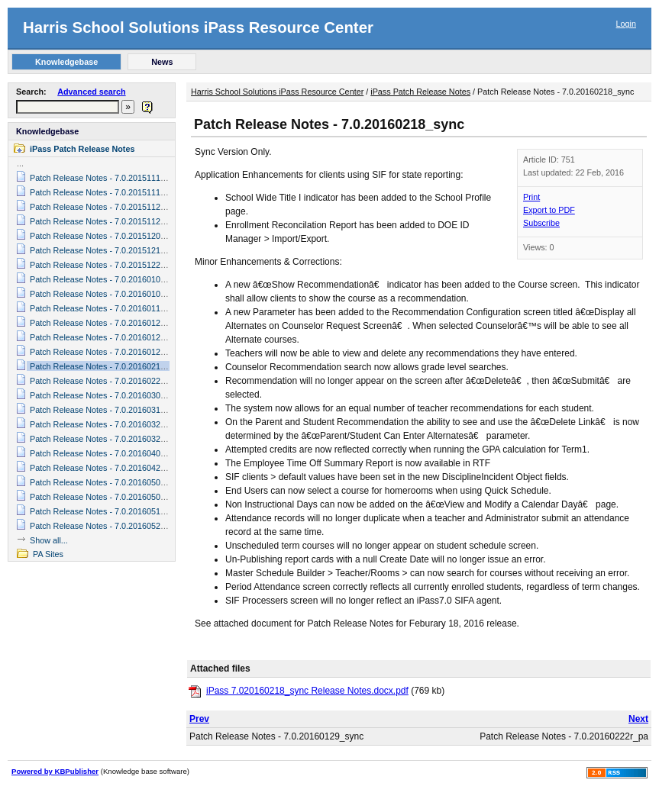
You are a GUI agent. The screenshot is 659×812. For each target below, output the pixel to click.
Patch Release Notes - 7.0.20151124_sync (108, 207)
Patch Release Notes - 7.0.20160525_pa (104, 526)
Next (638, 719)
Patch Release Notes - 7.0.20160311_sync (108, 410)
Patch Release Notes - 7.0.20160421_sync (108, 468)
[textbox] (68, 107)
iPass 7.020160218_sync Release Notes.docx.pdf (307, 691)
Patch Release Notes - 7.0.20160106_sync (108, 294)
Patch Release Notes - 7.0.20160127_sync (108, 337)
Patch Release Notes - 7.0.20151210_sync (108, 250)
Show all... (49, 540)
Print (531, 197)
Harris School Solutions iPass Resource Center (198, 27)
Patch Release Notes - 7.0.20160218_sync (108, 366)
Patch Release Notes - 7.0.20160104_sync (108, 279)
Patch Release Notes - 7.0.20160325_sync (108, 424)
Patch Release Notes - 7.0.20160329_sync (108, 439)
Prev (199, 719)
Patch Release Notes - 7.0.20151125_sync (108, 221)
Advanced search (91, 92)
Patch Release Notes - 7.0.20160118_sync (108, 308)
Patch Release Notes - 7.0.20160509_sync (108, 497)
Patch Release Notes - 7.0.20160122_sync (108, 323)
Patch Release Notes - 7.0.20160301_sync (108, 395)
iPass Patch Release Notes (82, 149)
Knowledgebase (47, 131)
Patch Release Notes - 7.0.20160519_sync (108, 511)
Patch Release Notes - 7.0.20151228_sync (108, 265)
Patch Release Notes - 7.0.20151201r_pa (106, 236)
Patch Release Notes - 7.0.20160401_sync (108, 453)
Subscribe (541, 223)
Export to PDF (549, 210)
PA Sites (48, 554)
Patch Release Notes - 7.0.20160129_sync (108, 352)
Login (626, 24)
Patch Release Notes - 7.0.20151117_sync (108, 178)
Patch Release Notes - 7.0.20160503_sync (108, 482)
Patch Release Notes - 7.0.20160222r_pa (106, 381)
